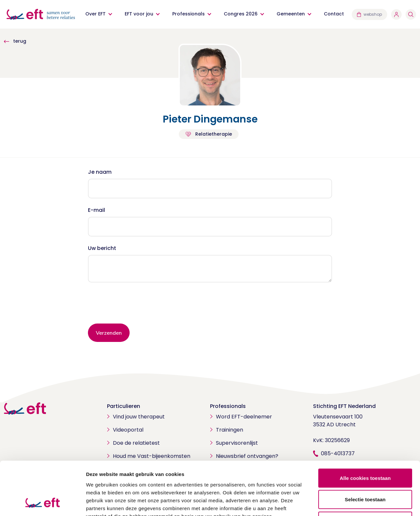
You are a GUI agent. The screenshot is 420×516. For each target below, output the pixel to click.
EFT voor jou (139, 14)
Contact (334, 14)
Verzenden (109, 333)
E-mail (96, 210)
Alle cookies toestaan (365, 430)
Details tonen (355, 503)
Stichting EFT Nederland (344, 406)
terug (15, 41)
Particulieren (124, 406)
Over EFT (95, 14)
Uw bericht (102, 248)
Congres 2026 (241, 14)
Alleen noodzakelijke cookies (365, 473)
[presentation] (138, 305)
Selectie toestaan (365, 451)
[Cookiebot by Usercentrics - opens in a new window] (42, 503)
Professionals (189, 14)
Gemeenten (291, 14)
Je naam (100, 172)
